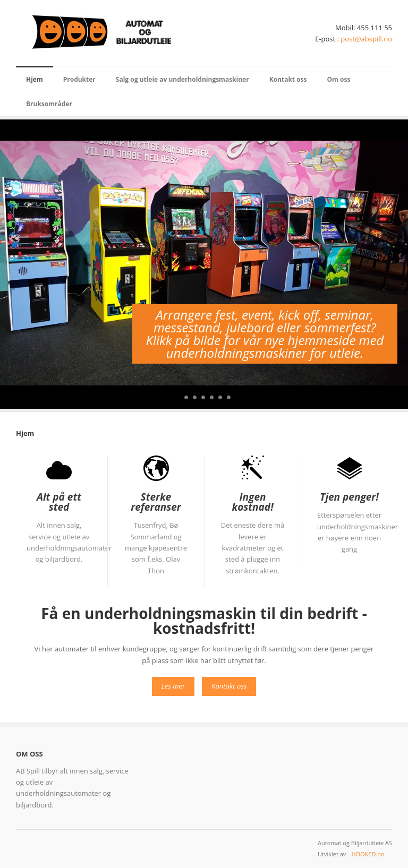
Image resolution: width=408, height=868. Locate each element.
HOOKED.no (368, 854)
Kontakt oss (288, 79)
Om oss (339, 79)
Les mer (173, 686)
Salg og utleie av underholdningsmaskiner (182, 79)
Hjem (35, 79)
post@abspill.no (366, 39)
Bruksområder (49, 104)
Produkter (79, 79)
